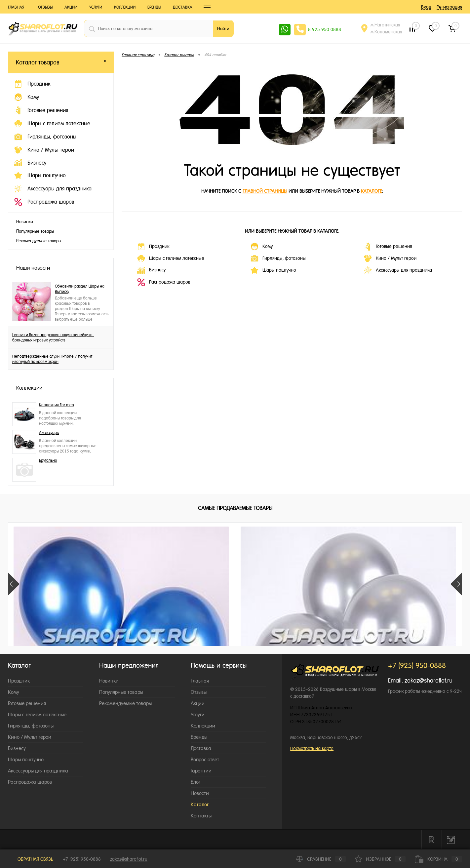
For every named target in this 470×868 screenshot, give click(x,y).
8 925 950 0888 (325, 29)
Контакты (201, 816)
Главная (16, 7)
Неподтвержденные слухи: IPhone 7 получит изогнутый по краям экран (52, 359)
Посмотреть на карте (312, 748)
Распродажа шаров (164, 282)
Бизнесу (151, 270)
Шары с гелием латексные (171, 258)
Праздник (153, 247)
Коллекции (125, 7)
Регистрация (449, 7)
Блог (196, 782)
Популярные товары (35, 231)
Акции (71, 7)
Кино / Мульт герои (390, 258)
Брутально (48, 460)
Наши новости (33, 268)
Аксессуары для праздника (398, 270)
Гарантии (201, 771)
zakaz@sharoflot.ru (429, 680)
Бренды (154, 7)
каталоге (371, 191)
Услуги (96, 7)
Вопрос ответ (205, 759)
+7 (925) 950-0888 (82, 859)
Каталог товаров (61, 62)
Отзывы (45, 7)
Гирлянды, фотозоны (278, 258)
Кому (262, 247)
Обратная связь (31, 859)
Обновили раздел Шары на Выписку (80, 289)
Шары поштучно (273, 270)
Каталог (200, 804)
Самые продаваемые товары (235, 508)
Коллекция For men (57, 405)
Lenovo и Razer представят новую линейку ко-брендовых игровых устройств (53, 337)
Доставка (183, 7)
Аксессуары (49, 433)
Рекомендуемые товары (39, 241)
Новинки (25, 222)
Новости (200, 793)
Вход (426, 7)
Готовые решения (388, 247)
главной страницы (265, 191)
